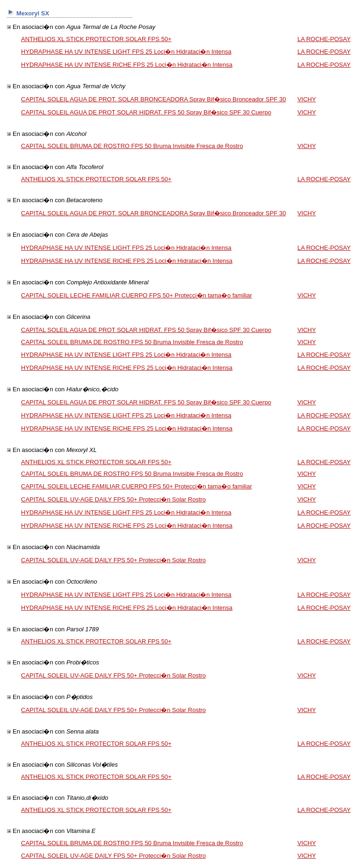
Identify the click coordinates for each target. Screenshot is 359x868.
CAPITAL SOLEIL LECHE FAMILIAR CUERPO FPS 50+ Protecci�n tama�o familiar (136, 295)
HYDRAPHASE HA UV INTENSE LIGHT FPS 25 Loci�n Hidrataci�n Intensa (126, 52)
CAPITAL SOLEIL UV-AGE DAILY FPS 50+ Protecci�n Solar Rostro (113, 499)
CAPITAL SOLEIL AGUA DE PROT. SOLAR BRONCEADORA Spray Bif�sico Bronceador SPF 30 (154, 99)
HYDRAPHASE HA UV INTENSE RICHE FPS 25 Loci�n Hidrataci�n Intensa (127, 65)
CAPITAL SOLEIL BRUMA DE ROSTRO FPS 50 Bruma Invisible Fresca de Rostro (132, 146)
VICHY (307, 99)
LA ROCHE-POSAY (324, 39)
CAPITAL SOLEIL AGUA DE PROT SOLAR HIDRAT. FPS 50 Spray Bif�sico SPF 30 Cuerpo (146, 112)
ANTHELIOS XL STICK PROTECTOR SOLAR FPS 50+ (96, 39)
